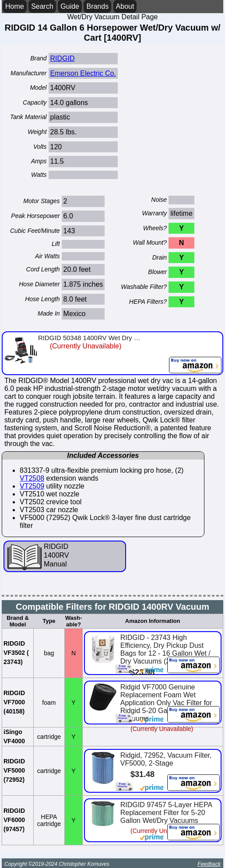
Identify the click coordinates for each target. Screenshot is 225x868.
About (125, 6)
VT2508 (32, 478)
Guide (70, 6)
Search (42, 6)
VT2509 (32, 486)
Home (15, 6)
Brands (97, 6)
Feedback (209, 864)
